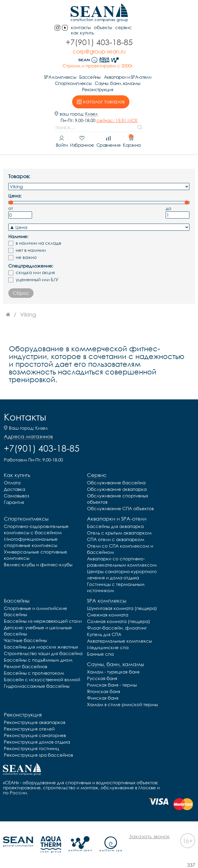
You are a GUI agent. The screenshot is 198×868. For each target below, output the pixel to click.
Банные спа (100, 654)
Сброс (21, 293)
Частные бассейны (25, 640)
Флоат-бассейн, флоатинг (117, 628)
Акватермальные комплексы (119, 641)
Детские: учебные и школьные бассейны (38, 631)
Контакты (25, 417)
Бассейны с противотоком (34, 673)
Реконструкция (98, 89)
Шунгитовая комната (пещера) (122, 608)
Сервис (123, 27)
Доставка (15, 489)
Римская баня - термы (112, 685)
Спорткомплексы (73, 83)
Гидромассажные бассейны (37, 686)
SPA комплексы (60, 77)
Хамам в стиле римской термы (122, 704)
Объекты (103, 27)
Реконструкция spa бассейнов (38, 755)
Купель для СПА (104, 634)
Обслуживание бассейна (116, 483)
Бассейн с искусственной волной (42, 679)
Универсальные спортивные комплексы (35, 555)
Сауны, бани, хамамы (117, 83)
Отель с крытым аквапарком (119, 533)
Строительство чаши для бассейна (43, 653)
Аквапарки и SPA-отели (127, 77)
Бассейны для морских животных (41, 647)
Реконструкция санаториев (35, 735)
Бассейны (90, 77)
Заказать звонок (149, 836)
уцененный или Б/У (37, 280)
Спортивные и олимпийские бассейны (35, 611)
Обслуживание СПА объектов (120, 508)
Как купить (82, 33)
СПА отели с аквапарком (116, 539)
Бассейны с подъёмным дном (38, 660)
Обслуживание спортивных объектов (118, 499)
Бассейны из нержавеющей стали (43, 621)
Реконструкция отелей (29, 729)
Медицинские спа (108, 647)
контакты (81, 27)
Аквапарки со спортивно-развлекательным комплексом (122, 562)
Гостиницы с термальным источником (116, 587)
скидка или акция (35, 272)
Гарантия (14, 502)
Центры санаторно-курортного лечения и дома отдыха (122, 574)
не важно (26, 257)
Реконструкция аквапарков (35, 722)
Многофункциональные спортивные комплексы (31, 542)
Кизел (91, 114)
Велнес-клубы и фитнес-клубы (38, 565)
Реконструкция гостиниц (31, 748)
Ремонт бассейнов (26, 666)
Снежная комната (108, 615)
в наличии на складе (39, 243)
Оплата (12, 483)
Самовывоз (16, 496)
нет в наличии (31, 250)
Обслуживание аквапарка (117, 489)
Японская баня (104, 691)
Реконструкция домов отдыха (37, 742)
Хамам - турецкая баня (113, 672)
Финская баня (103, 698)
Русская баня (102, 678)
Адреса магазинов (28, 437)
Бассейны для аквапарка (115, 526)
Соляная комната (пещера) (119, 621)
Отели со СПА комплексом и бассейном (120, 549)
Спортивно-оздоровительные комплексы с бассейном (36, 529)
